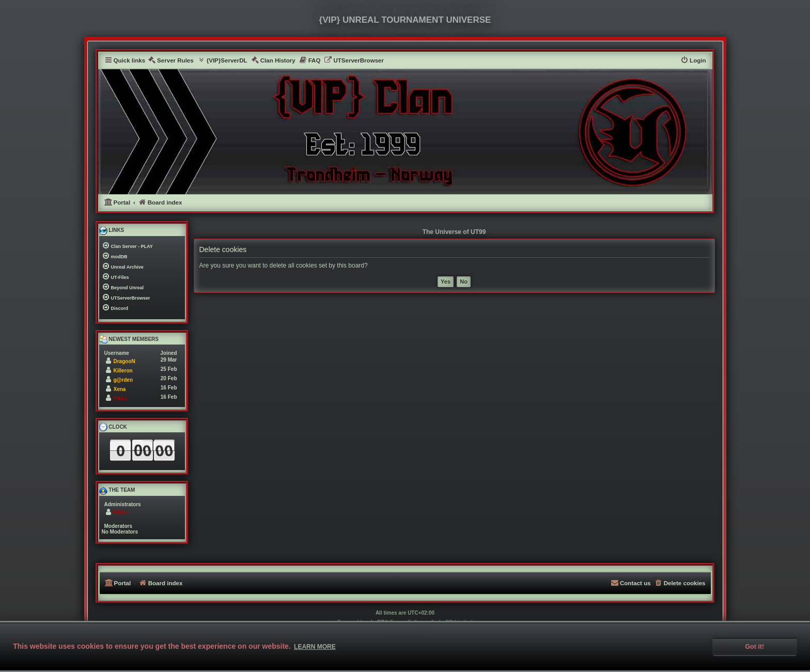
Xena (120, 389)
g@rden (123, 380)
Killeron (123, 371)
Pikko (121, 398)
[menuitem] (171, 61)
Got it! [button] (754, 647)
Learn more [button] (315, 647)
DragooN (124, 361)
